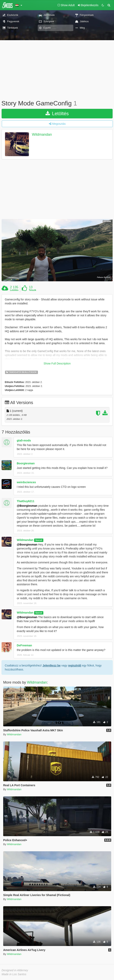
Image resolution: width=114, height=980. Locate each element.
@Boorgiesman (27, 506)
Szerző (39, 540)
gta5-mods (24, 440)
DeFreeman (24, 645)
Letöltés (57, 113)
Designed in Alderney (15, 970)
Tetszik (33, 290)
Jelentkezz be (52, 665)
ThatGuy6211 (26, 501)
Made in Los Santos (14, 974)
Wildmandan (42, 134)
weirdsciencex (26, 482)
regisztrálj (75, 665)
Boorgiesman (26, 463)
